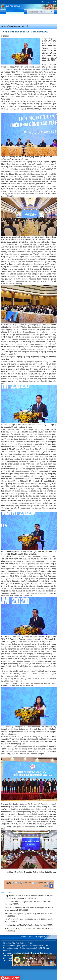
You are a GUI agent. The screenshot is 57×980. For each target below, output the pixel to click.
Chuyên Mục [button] (28, 20)
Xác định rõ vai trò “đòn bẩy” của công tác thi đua (24, 925)
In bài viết (27, 883)
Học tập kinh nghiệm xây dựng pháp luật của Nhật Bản (29, 913)
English (54, 2)
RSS (31, 937)
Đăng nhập (45, 2)
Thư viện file (40, 937)
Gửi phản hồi (41, 883)
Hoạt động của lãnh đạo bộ (15, 26)
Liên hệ (24, 937)
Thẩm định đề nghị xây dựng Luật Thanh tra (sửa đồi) (29, 928)
